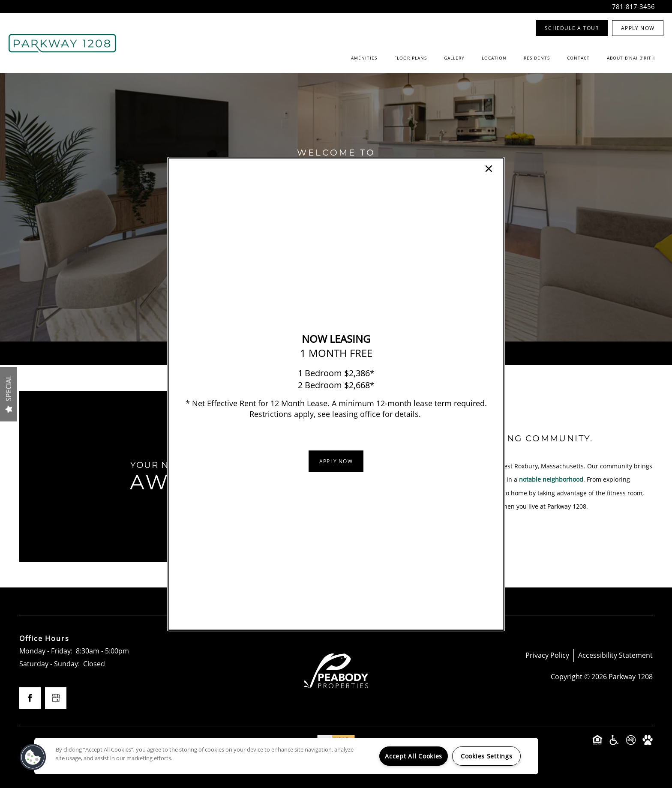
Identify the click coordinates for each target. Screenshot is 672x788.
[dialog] (336, 394)
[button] (336, 461)
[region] (286, 756)
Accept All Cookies (414, 756)
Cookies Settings (487, 756)
